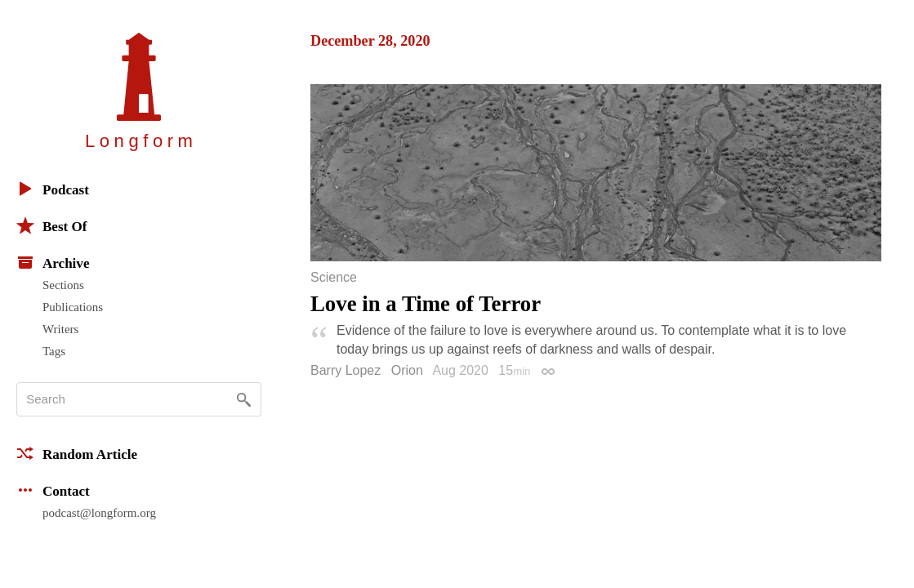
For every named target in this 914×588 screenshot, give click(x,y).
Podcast (53, 189)
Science (334, 278)
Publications (73, 307)
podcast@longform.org (99, 513)
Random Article (77, 453)
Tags (54, 351)
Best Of (51, 225)
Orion (407, 370)
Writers (60, 329)
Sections (63, 285)
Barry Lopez (346, 370)
